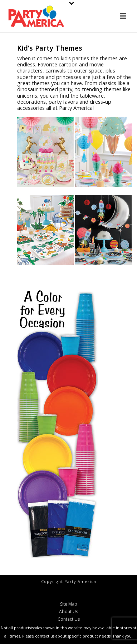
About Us (68, 612)
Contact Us (69, 619)
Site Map (69, 604)
